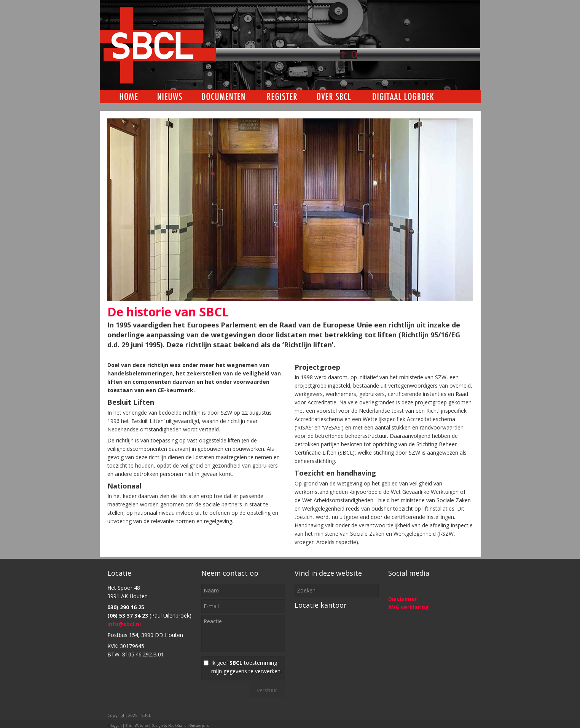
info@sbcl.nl (124, 624)
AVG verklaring (409, 607)
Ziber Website (137, 726)
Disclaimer (403, 599)
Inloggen (115, 726)
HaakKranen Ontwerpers (189, 726)
